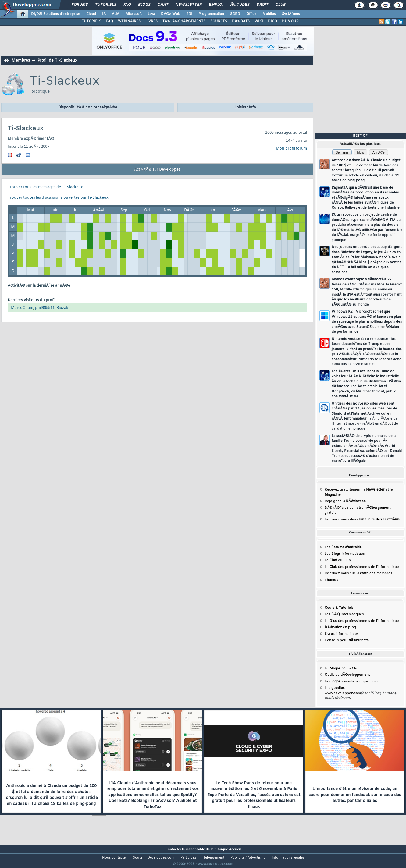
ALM (116, 14)
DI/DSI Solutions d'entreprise (56, 14)
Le (331, 560)
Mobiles (269, 14)
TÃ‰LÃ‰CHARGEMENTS (184, 21)
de (347, 675)
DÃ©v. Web (171, 14)
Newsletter (189, 5)
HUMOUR (290, 21)
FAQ (127, 5)
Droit (262, 5)
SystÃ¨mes (291, 14)
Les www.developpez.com (351, 682)
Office (251, 14)
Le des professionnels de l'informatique (362, 567)
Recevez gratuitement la (355, 490)
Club (280, 5)
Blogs (144, 5)
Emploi (216, 5)
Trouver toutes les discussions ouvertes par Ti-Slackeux (58, 198)
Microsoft (134, 14)
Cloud (91, 14)
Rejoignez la (345, 501)
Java (151, 14)
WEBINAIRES (129, 21)
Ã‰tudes (240, 5)
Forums (80, 5)
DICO (272, 21)
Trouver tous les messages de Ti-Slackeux (45, 187)
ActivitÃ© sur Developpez (157, 170)
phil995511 (45, 308)
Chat (163, 5)
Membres (21, 60)
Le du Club (342, 668)
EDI (189, 14)
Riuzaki (63, 308)
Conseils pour (347, 640)
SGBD (235, 14)
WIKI (259, 21)
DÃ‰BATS (241, 21)
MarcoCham (22, 308)
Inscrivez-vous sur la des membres (358, 573)
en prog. (341, 627)
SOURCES (219, 21)
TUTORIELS (91, 21)
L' (332, 580)
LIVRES (151, 21)
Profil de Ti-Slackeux (57, 60)
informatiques (342, 634)
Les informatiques (345, 554)
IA (104, 14)
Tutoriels (106, 5)
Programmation (211, 14)
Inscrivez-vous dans (362, 519)
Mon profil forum (291, 149)
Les (343, 547)
